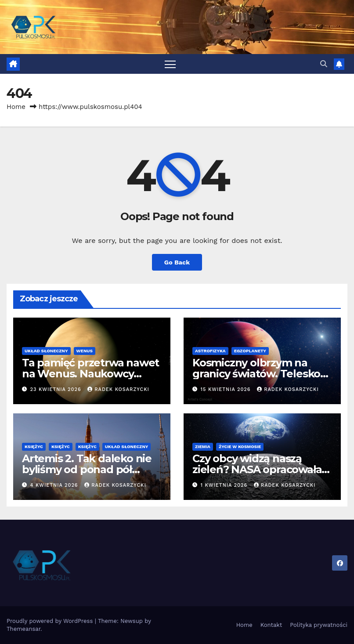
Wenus (85, 351)
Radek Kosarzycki (118, 389)
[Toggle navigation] (170, 64)
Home (16, 107)
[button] (324, 64)
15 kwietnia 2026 (227, 389)
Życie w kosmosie (240, 447)
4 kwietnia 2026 (55, 485)
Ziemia (203, 447)
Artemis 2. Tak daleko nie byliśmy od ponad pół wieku (87, 469)
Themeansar (23, 629)
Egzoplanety (250, 351)
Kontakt (271, 625)
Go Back (177, 262)
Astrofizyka (210, 351)
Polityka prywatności (319, 625)
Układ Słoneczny (46, 351)
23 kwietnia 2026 (57, 389)
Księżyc (34, 447)
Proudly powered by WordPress (51, 621)
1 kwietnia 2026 (225, 485)
